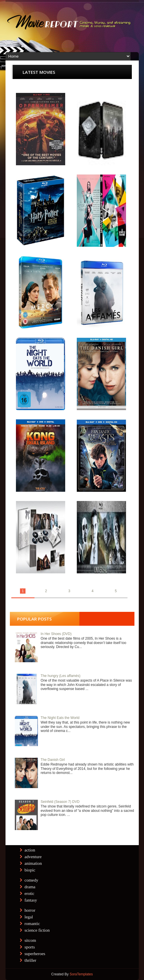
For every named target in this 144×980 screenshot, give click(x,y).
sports (30, 947)
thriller (31, 960)
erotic (30, 893)
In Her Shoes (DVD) (56, 634)
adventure (33, 857)
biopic (30, 870)
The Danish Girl (53, 760)
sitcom (30, 940)
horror (30, 910)
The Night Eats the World (60, 718)
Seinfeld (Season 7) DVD (60, 802)
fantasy (31, 900)
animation (33, 863)
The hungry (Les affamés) (60, 676)
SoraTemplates (81, 974)
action (30, 850)
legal (29, 917)
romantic (32, 924)
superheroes (35, 954)
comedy (31, 880)
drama (30, 887)
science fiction (37, 930)
